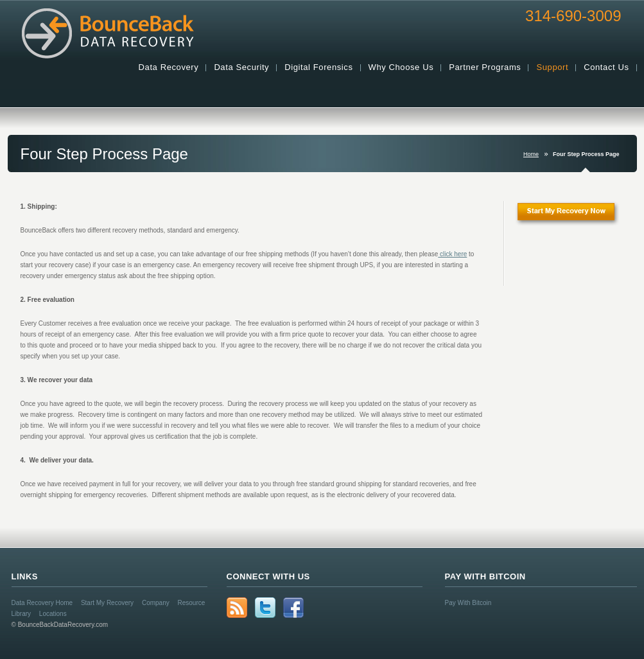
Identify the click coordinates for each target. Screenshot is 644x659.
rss (237, 608)
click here (452, 254)
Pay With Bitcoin (468, 603)
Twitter (265, 608)
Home (531, 154)
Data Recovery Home (42, 603)
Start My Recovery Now (576, 218)
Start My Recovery (107, 603)
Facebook (293, 608)
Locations (53, 614)
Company (156, 603)
